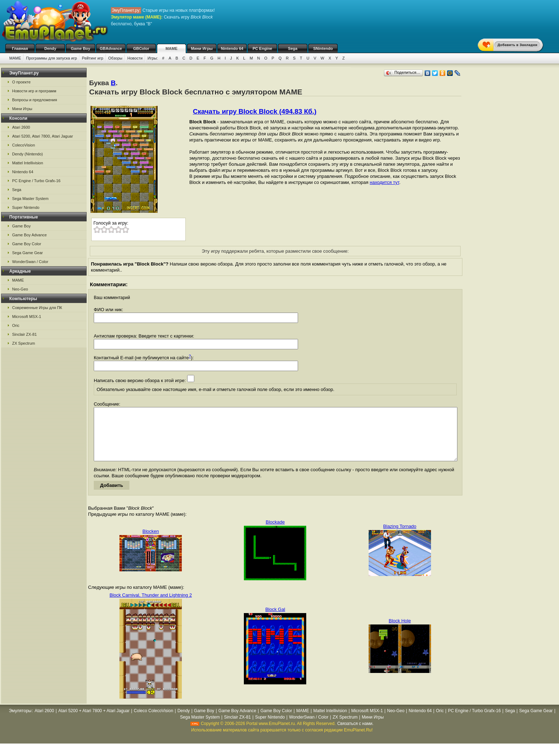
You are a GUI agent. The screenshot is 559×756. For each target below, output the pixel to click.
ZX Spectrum (24, 343)
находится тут (384, 182)
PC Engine (262, 48)
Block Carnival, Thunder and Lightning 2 (151, 606)
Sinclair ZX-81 (24, 334)
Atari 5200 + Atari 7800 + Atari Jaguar (94, 721)
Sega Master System (30, 199)
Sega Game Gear (27, 253)
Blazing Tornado (400, 537)
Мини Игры (202, 48)
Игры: (153, 58)
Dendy (50, 48)
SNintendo (323, 48)
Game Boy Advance (29, 235)
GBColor (141, 48)
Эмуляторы (20, 721)
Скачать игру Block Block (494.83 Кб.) (255, 111)
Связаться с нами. (355, 734)
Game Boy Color (27, 244)
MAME (171, 48)
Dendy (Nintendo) (27, 154)
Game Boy (81, 48)
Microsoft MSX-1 (27, 317)
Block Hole (400, 631)
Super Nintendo (26, 207)
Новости (135, 58)
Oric (16, 325)
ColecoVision (24, 145)
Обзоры (116, 58)
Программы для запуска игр (52, 58)
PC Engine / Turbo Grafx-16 (36, 181)
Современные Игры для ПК (37, 308)
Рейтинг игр (93, 58)
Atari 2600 (21, 127)
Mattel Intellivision (28, 163)
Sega (293, 48)
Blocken (151, 542)
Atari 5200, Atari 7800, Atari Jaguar (43, 136)
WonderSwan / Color (30, 262)
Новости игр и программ (34, 91)
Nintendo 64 (232, 48)
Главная (20, 48)
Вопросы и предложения (35, 100)
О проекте (21, 82)
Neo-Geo (20, 289)
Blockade (275, 533)
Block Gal (275, 620)
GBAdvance (111, 48)
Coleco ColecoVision (153, 721)
